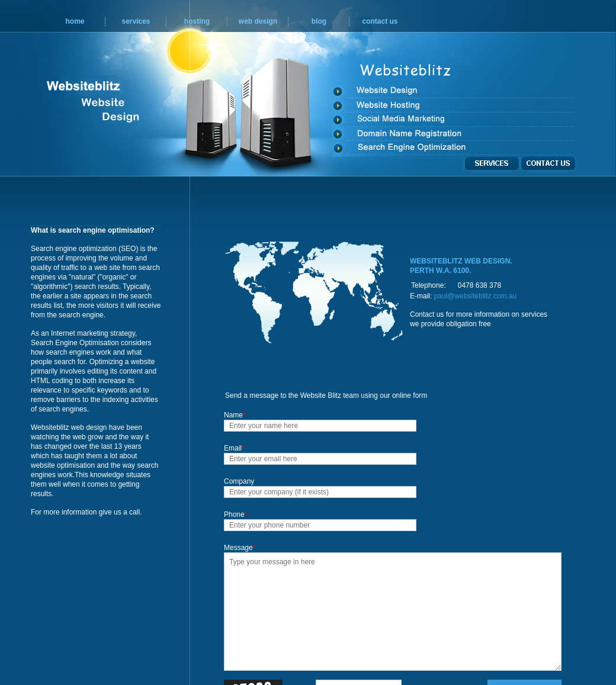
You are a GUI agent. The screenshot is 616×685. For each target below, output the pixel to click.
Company (239, 481)
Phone (235, 514)
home (75, 21)
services (136, 21)
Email (234, 448)
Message (240, 548)
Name (235, 415)
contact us (380, 21)
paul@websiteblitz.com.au (476, 296)
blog (319, 21)
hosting (197, 21)
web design (258, 21)
